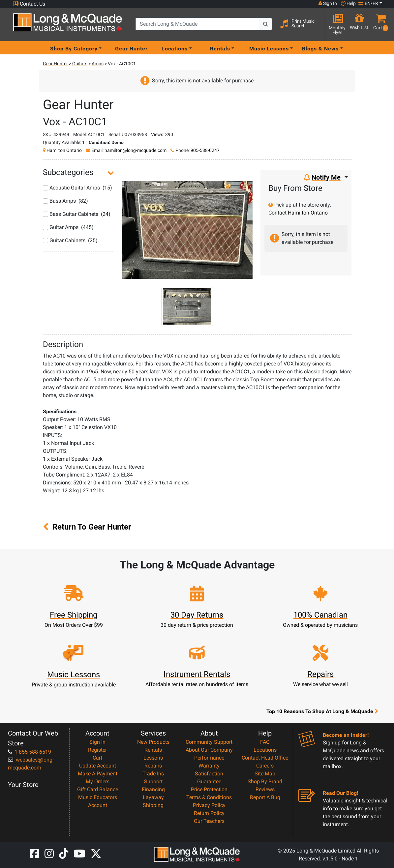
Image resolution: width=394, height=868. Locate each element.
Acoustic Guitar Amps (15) (77, 188)
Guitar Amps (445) (68, 227)
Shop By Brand (265, 781)
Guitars (80, 64)
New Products (153, 742)
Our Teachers (209, 821)
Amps (98, 64)
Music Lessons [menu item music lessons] (269, 48)
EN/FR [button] (368, 3)
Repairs (153, 766)
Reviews (265, 789)
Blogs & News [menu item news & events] (320, 48)
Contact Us (29, 4)
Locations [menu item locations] (175, 48)
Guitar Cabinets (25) (70, 240)
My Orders (98, 781)
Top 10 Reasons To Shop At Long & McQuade (322, 711)
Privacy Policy (209, 805)
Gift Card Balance (98, 789)
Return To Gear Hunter (87, 527)
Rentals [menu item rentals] (220, 48)
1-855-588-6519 (30, 752)
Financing (153, 789)
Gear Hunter (131, 48)
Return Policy (209, 813)
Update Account (98, 766)
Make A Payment (98, 774)
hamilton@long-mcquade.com (136, 150)
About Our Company (209, 750)
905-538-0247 (205, 150)
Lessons (153, 758)
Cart (97, 758)
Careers (265, 766)
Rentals (153, 750)
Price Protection (209, 789)
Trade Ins (153, 774)
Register (97, 750)
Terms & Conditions (209, 797)
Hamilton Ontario (64, 150)
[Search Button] (266, 24)
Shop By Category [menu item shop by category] (74, 48)
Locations (265, 750)
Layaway (153, 797)
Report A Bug (265, 797)
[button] (379, 25)
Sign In (97, 742)
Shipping (153, 805)
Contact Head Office (265, 758)
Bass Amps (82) (65, 201)
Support (153, 781)
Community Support (209, 742)
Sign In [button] (328, 3)
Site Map (265, 774)
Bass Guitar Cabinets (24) (77, 214)
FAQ (265, 742)
